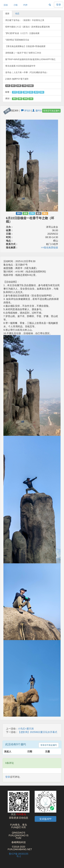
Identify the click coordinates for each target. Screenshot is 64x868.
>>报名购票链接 (49, 248)
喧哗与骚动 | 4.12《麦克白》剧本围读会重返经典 (28, 27)
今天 (8, 86)
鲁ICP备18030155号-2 (19, 855)
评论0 (26, 111)
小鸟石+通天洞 (26, 729)
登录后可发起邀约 (51, 111)
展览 (20, 99)
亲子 (20, 92)
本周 (19, 86)
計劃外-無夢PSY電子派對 (17, 79)
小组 (16, 5)
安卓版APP (45, 819)
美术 (36, 92)
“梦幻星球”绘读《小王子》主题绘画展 (22, 33)
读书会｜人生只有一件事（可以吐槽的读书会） (27, 72)
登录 (59, 5)
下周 (24, 86)
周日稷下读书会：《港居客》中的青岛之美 (25, 20)
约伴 (25, 5)
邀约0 (37, 111)
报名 (42, 92)
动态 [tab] (17, 14)
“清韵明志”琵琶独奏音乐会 (17, 40)
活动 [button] (6, 5)
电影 (25, 92)
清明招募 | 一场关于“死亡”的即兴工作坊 (23, 53)
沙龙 (31, 99)
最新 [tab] (7, 14)
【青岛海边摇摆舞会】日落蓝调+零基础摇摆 (25, 46)
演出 (15, 99)
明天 (13, 86)
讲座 (25, 99)
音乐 (31, 92)
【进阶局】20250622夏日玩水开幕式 (38, 732)
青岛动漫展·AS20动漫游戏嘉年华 (20, 66)
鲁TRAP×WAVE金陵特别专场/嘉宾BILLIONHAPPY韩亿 (30, 59)
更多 (30, 86)
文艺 (15, 92)
